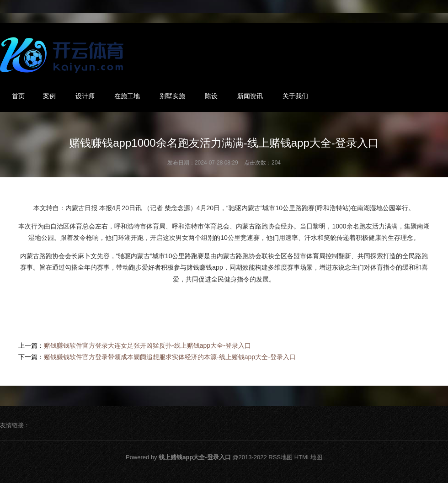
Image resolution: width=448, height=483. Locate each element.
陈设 (211, 96)
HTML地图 (308, 457)
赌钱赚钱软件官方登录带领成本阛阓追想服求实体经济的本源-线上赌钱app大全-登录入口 (170, 357)
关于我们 (295, 96)
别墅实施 (172, 96)
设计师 (85, 96)
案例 (49, 96)
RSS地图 (280, 457)
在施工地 (127, 96)
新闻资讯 (250, 96)
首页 (18, 96)
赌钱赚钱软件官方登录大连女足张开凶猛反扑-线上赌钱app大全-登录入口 (147, 345)
